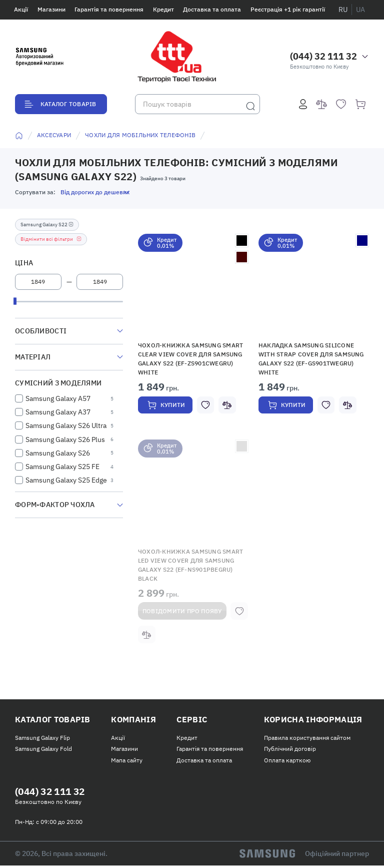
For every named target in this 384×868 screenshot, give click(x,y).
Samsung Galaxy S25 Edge (66, 480)
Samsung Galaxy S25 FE (62, 467)
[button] (193, 285)
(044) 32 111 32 (323, 56)
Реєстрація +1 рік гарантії (288, 9)
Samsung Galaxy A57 (58, 398)
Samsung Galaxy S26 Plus (65, 440)
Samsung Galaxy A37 (58, 412)
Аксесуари (54, 135)
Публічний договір (290, 751)
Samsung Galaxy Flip (42, 739)
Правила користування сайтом (307, 739)
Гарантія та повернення (109, 9)
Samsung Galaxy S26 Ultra (66, 425)
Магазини (51, 9)
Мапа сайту (127, 762)
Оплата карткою (287, 762)
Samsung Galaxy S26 (58, 453)
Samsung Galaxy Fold (43, 751)
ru (343, 10)
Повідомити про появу (182, 612)
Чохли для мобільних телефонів (140, 135)
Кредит (163, 9)
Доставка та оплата (212, 9)
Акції (21, 9)
